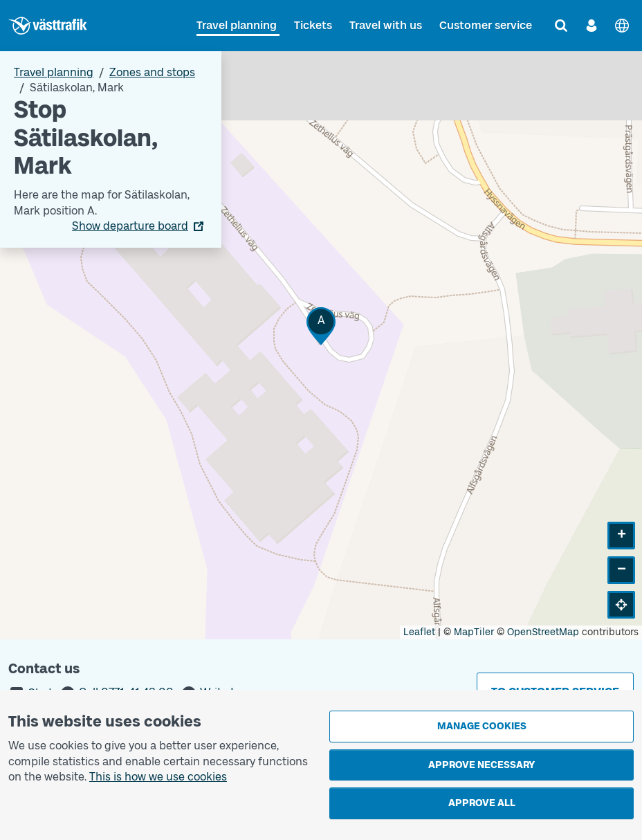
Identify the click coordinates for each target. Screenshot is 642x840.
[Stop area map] (321, 345)
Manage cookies (482, 726)
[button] (321, 326)
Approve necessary (481, 765)
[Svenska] (622, 26)
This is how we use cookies (158, 777)
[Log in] (591, 26)
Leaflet (419, 632)
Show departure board (130, 226)
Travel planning (237, 25)
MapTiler (474, 632)
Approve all (482, 803)
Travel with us (386, 25)
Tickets (313, 25)
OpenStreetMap (543, 632)
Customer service (486, 25)
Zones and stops (152, 72)
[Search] (561, 26)
